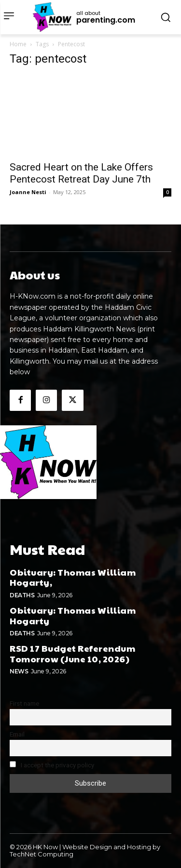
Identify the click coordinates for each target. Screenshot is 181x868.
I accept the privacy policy (52, 765)
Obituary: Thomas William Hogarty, (73, 577)
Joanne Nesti (28, 192)
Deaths (22, 595)
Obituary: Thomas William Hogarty (73, 615)
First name (24, 703)
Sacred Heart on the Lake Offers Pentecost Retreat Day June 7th (81, 173)
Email (17, 734)
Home (18, 44)
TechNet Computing (42, 854)
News (19, 671)
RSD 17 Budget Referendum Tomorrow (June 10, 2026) (72, 653)
